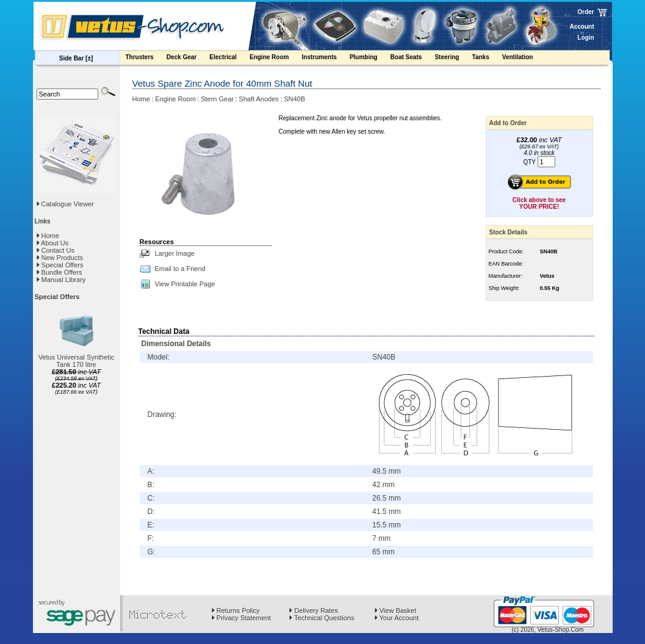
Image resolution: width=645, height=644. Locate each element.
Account (582, 27)
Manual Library (61, 280)
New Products (60, 258)
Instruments (325, 59)
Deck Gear (188, 59)
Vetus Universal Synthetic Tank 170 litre (77, 361)
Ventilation (524, 59)
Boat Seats (412, 59)
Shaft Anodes (258, 99)
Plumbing (369, 59)
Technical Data (164, 331)
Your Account (397, 618)
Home (48, 236)
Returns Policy (236, 610)
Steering (452, 59)
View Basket (395, 610)
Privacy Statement (241, 618)
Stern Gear (217, 99)
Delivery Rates (314, 610)
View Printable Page (185, 284)
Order (586, 12)
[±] (89, 58)
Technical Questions (322, 618)
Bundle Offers (59, 272)
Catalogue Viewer (67, 204)
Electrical (229, 59)
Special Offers (60, 265)
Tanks (487, 59)
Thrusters (146, 59)
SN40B (294, 99)
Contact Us (56, 250)
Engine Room (275, 59)
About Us (53, 243)
